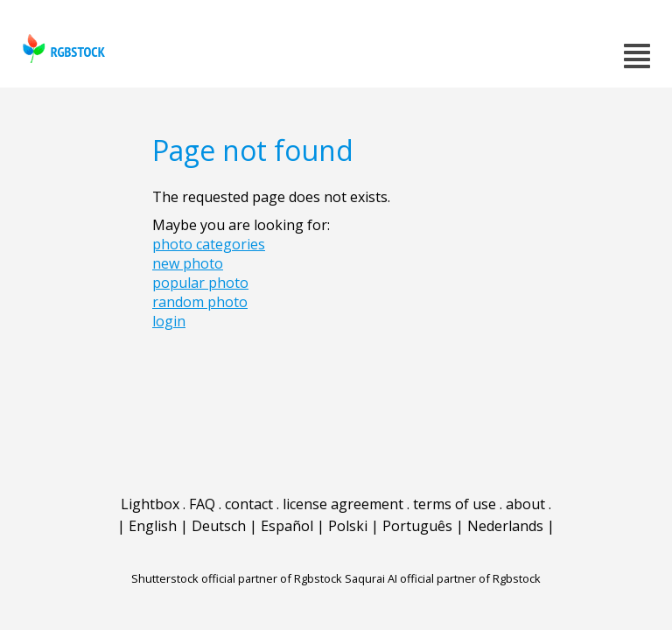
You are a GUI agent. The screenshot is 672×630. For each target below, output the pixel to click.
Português (417, 526)
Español (287, 526)
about (525, 504)
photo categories (209, 244)
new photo (188, 263)
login (169, 321)
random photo (200, 302)
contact (249, 504)
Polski (348, 526)
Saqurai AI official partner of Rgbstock (443, 578)
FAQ (202, 504)
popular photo (200, 283)
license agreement (343, 504)
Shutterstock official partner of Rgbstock (237, 578)
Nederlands (505, 526)
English (153, 526)
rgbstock (62, 49)
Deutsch (219, 526)
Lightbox (150, 504)
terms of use (455, 504)
